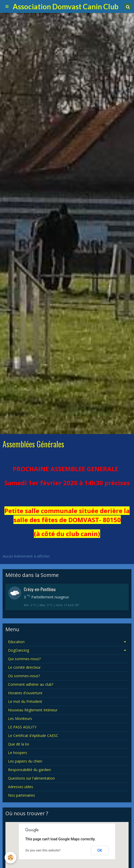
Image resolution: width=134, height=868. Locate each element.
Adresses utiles (21, 787)
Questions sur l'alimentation (31, 778)
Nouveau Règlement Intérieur (33, 710)
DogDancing (18, 650)
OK (100, 850)
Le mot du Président (25, 701)
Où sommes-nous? (24, 676)
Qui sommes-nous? (24, 659)
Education (16, 642)
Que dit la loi (18, 744)
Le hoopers (18, 753)
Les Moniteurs (20, 718)
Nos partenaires (21, 795)
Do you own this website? (43, 850)
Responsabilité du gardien (29, 770)
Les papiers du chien (25, 761)
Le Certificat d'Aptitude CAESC (33, 736)
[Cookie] (10, 858)
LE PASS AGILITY (22, 727)
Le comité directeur (24, 667)
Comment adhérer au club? (31, 684)
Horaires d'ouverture (25, 693)
